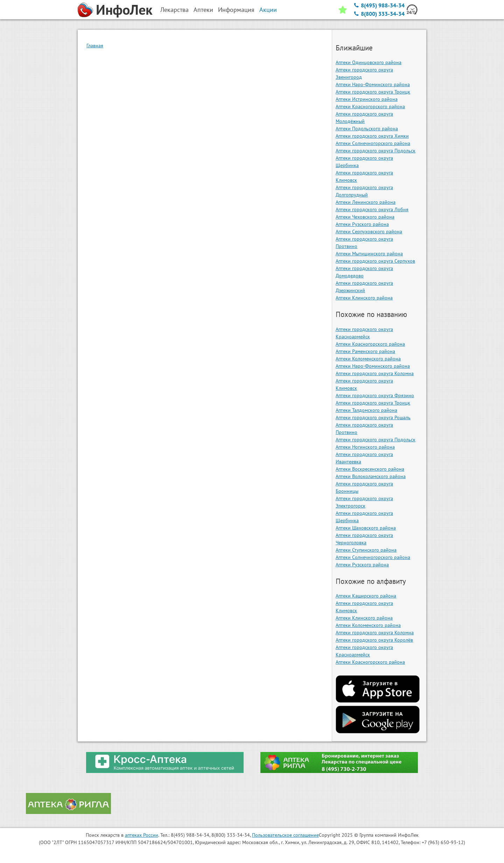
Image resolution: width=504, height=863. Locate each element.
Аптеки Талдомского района (366, 410)
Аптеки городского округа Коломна (375, 373)
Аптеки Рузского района (362, 224)
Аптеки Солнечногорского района (373, 143)
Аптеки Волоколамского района (371, 476)
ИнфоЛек (124, 9)
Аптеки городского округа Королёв (374, 640)
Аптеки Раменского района (365, 351)
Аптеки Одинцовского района (369, 62)
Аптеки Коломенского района (368, 359)
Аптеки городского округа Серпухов (375, 261)
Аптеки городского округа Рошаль (373, 417)
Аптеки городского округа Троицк (373, 92)
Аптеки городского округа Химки (372, 136)
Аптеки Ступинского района (366, 550)
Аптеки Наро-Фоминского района (373, 84)
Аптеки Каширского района (366, 596)
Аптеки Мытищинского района (369, 254)
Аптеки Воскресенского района (370, 469)
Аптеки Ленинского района (366, 202)
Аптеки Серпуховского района (369, 232)
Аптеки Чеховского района (365, 217)
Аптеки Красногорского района (370, 106)
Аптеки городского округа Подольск (376, 151)
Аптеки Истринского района (367, 99)
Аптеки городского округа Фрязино (375, 395)
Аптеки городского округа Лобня (372, 209)
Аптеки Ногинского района (365, 447)
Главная (95, 46)
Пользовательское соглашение (285, 835)
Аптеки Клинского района (364, 298)
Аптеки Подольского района (367, 129)
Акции (268, 10)
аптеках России (142, 835)
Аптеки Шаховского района (366, 528)
